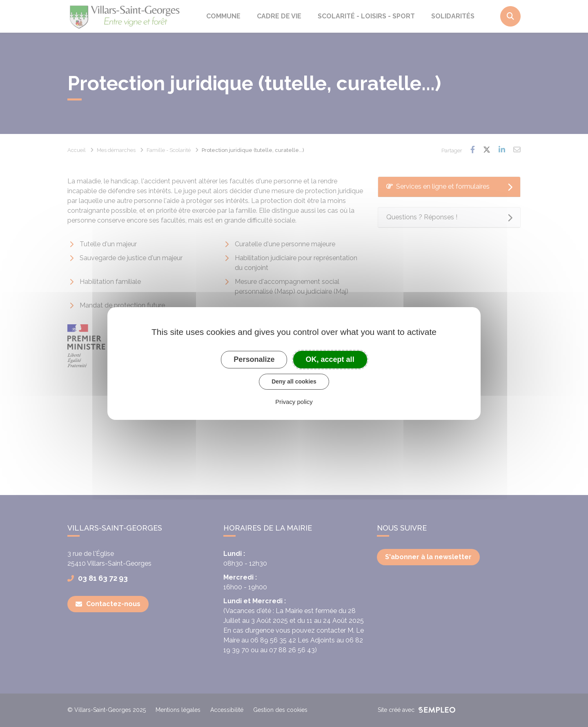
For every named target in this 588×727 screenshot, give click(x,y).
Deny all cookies (294, 381)
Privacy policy (294, 402)
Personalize (254, 359)
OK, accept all (330, 359)
